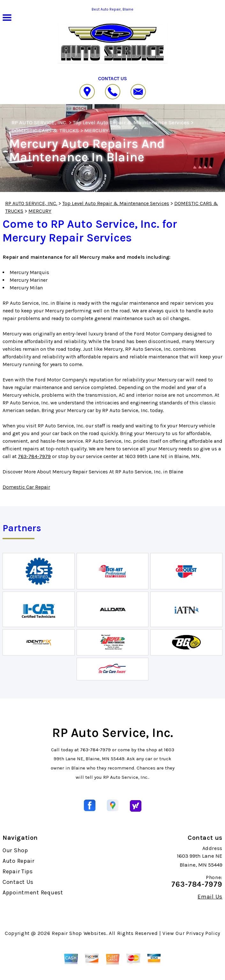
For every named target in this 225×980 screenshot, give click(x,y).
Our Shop (15, 850)
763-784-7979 (34, 456)
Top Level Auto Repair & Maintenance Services (131, 122)
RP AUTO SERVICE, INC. (39, 122)
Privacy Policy (203, 933)
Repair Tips (18, 871)
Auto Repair (19, 861)
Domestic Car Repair (26, 487)
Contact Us (18, 882)
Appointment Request (33, 892)
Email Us (210, 897)
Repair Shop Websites (79, 933)
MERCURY (96, 130)
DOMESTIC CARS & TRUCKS (45, 130)
